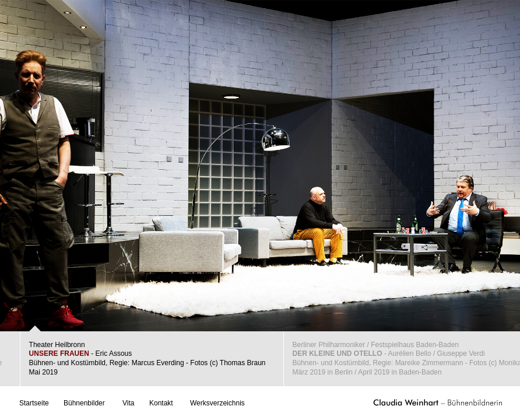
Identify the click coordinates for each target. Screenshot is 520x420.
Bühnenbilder (84, 403)
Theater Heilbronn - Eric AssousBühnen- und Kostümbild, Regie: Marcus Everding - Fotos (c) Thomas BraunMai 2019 (147, 358)
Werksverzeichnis (217, 403)
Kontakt (161, 403)
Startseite (34, 403)
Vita (128, 403)
